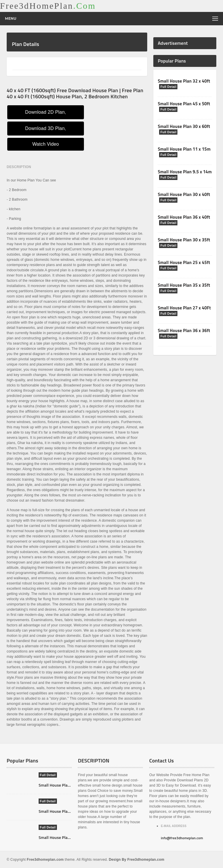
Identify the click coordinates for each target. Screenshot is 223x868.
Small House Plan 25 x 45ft (184, 262)
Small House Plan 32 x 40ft (184, 81)
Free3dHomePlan (48, 6)
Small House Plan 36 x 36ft (184, 330)
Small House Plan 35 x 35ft (184, 285)
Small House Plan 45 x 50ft (184, 104)
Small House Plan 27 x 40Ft (184, 308)
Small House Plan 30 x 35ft (184, 240)
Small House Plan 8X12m (61, 837)
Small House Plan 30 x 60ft (184, 126)
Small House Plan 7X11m (61, 785)
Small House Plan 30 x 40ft (184, 194)
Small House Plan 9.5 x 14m (185, 172)
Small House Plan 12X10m (62, 811)
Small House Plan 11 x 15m (184, 149)
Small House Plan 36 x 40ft (184, 217)
